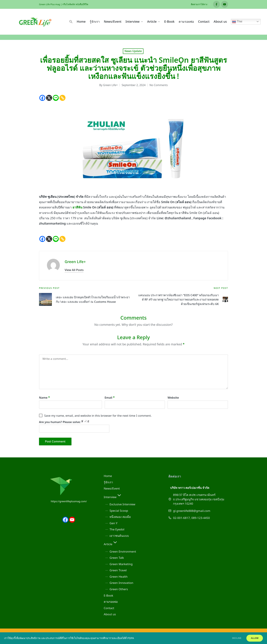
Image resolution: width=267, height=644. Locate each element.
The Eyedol (117, 529)
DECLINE (232, 638)
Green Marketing (121, 564)
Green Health (118, 577)
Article (111, 544)
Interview (113, 497)
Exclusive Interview (122, 504)
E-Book (109, 595)
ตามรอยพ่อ (111, 602)
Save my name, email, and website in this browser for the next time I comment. (98, 416)
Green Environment (123, 551)
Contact (109, 608)
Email (110, 398)
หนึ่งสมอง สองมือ (120, 517)
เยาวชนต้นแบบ (119, 536)
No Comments (159, 85)
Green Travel (118, 570)
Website (173, 398)
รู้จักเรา (108, 482)
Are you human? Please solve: (74, 426)
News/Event (112, 488)
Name (44, 398)
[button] (71, 22)
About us (110, 614)
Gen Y (113, 523)
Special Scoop (119, 511)
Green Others (119, 589)
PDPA (131, 638)
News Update (133, 51)
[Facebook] (42, 98)
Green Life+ (75, 262)
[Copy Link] (62, 98)
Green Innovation (121, 583)
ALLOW (253, 638)
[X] (49, 98)
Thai (237, 22)
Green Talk (117, 558)
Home (108, 476)
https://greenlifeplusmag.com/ (69, 501)
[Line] (56, 98)
